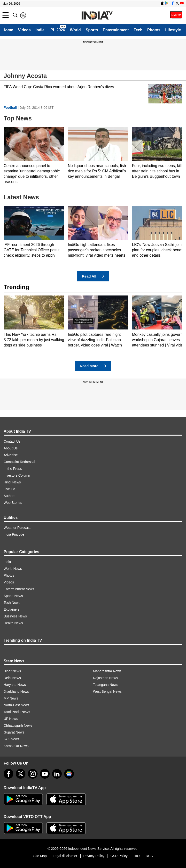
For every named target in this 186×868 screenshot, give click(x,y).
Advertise (11, 455)
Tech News (12, 603)
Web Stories (13, 503)
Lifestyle (173, 30)
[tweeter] (21, 774)
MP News (11, 698)
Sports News (13, 596)
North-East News (16, 705)
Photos (154, 30)
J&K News (12, 739)
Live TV (9, 489)
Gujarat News (14, 732)
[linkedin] (57, 774)
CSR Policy (119, 856)
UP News (11, 719)
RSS (149, 856)
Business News (15, 616)
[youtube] (45, 774)
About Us (11, 448)
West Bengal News (107, 691)
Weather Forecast (17, 528)
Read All (93, 276)
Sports (92, 30)
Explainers (12, 609)
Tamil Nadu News (17, 712)
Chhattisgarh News (18, 725)
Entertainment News (19, 589)
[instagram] (33, 774)
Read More (93, 366)
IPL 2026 (57, 30)
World (75, 30)
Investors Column (17, 475)
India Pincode (14, 534)
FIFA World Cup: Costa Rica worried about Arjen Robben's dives (59, 87)
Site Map (40, 856)
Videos (24, 30)
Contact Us (12, 441)
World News (13, 569)
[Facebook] (8, 774)
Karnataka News (16, 746)
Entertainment (116, 30)
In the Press (13, 469)
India (40, 30)
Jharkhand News (16, 691)
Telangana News (106, 685)
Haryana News (15, 685)
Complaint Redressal (19, 462)
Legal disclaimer (65, 856)
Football (10, 108)
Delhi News (12, 678)
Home (8, 30)
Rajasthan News (105, 678)
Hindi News (12, 482)
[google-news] (69, 774)
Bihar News (12, 671)
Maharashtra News (107, 671)
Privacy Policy (94, 856)
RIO (137, 856)
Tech (138, 30)
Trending (16, 287)
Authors (9, 496)
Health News (13, 623)
